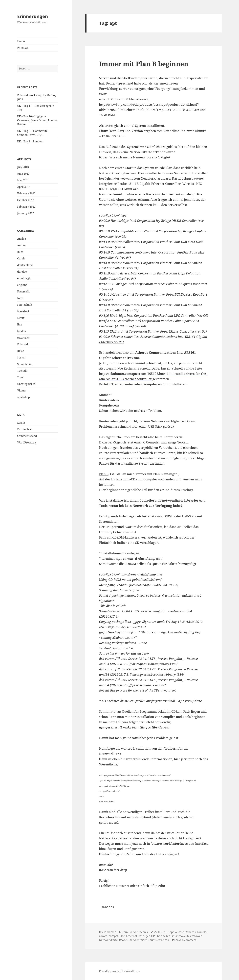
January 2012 (26, 213)
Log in (21, 423)
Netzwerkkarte (108, 940)
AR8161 (180, 932)
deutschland (25, 265)
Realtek (124, 940)
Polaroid (23, 344)
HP (153, 936)
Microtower (194, 936)
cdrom (103, 936)
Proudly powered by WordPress (119, 971)
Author (22, 245)
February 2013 (26, 193)
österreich (24, 338)
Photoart (23, 48)
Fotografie (24, 291)
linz (20, 324)
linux (174, 936)
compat (113, 936)
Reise (21, 351)
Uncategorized (26, 384)
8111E (165, 932)
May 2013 (23, 180)
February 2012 (26, 207)
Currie (21, 258)
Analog (22, 239)
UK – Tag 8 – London (30, 141)
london (22, 331)
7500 (157, 932)
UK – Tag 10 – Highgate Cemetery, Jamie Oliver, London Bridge (37, 120)
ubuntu (152, 940)
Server (22, 357)
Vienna (22, 390)
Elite (122, 936)
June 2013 (23, 174)
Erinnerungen (33, 16)
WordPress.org (27, 442)
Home (21, 41)
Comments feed (27, 436)
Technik (22, 371)
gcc (148, 936)
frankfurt (23, 311)
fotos (20, 298)
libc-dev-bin (163, 936)
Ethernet (132, 936)
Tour (20, 377)
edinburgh (24, 278)
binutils (202, 932)
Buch (20, 252)
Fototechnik (25, 305)
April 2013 (24, 187)
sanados (108, 907)
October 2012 (26, 200)
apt (172, 932)
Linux (21, 318)
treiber (142, 940)
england (22, 285)
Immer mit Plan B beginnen (144, 64)
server (133, 940)
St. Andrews (25, 364)
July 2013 (23, 167)
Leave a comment (185, 940)
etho (141, 936)
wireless (164, 940)
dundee (22, 272)
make (182, 936)
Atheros (191, 932)
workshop (23, 397)
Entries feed (25, 429)
